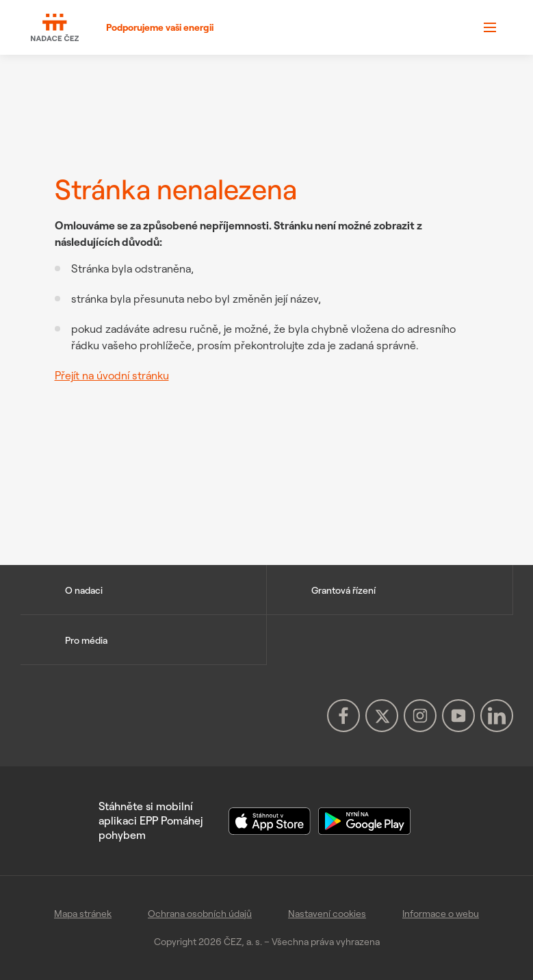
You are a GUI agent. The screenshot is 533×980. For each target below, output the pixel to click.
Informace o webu (441, 914)
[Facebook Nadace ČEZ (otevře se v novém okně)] (343, 716)
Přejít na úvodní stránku (112, 375)
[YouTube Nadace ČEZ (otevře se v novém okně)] (458, 716)
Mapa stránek (83, 914)
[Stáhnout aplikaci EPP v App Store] (271, 820)
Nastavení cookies (327, 914)
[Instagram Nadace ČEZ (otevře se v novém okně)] (420, 716)
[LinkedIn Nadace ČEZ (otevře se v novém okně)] (497, 716)
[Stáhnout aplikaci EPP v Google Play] (364, 820)
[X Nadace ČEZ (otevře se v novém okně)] (382, 716)
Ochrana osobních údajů (200, 914)
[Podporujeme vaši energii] (122, 28)
